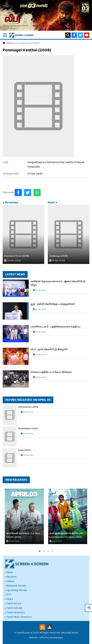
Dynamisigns (56, 638)
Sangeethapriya (37, 162)
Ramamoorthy (55, 162)
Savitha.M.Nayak (75, 162)
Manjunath (34, 167)
